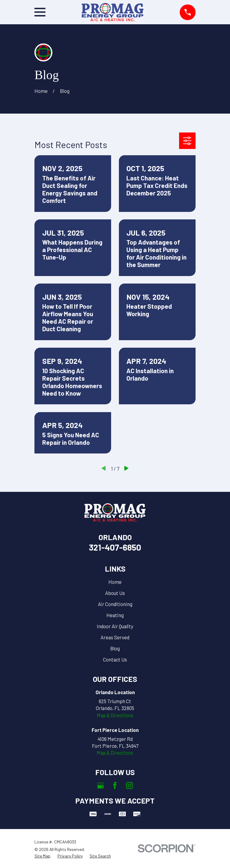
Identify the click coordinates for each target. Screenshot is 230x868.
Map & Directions (115, 715)
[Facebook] (115, 785)
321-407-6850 (115, 547)
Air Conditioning (115, 604)
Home (115, 582)
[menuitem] (42, 856)
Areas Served (115, 637)
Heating (115, 615)
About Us (115, 593)
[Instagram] (130, 785)
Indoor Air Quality (115, 626)
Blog (115, 648)
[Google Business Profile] (100, 785)
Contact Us (115, 659)
